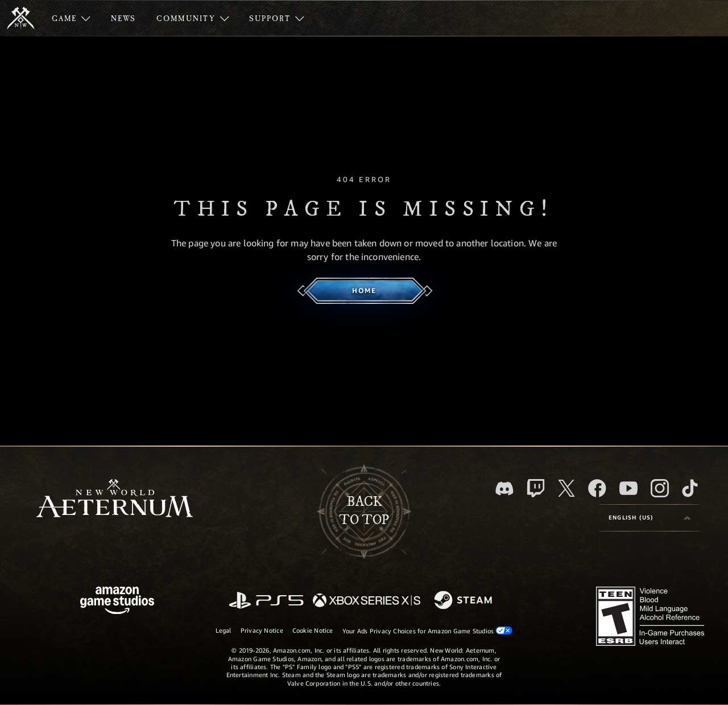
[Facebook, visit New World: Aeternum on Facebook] (597, 488)
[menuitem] (71, 18)
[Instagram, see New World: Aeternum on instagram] (660, 488)
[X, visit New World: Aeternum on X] (566, 488)
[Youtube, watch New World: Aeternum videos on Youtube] (628, 488)
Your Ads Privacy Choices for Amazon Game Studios (428, 630)
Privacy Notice (262, 630)
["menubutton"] (71, 18)
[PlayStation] (266, 601)
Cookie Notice (313, 630)
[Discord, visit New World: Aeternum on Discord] (504, 488)
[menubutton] (650, 518)
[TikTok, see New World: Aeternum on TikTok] (690, 488)
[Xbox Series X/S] (367, 601)
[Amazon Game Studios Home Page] (117, 602)
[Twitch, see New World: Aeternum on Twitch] (536, 488)
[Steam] (464, 601)
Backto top (364, 511)
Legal (224, 630)
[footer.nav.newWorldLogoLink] (115, 499)
